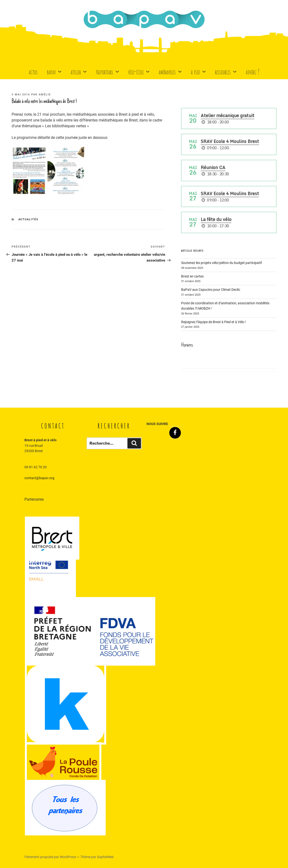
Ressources (226, 71)
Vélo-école (139, 71)
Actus (33, 71)
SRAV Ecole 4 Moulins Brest (230, 141)
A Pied (199, 71)
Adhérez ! (253, 71)
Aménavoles (171, 71)
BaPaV (55, 71)
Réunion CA (213, 167)
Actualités (29, 219)
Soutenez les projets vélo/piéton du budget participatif (222, 263)
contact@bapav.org (39, 478)
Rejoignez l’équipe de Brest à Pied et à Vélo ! (214, 322)
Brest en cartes (192, 276)
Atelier (79, 71)
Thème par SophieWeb (97, 857)
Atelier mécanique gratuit (228, 115)
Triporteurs (108, 71)
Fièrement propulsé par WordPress (51, 857)
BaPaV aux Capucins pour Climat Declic (211, 290)
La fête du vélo (216, 219)
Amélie (45, 95)
